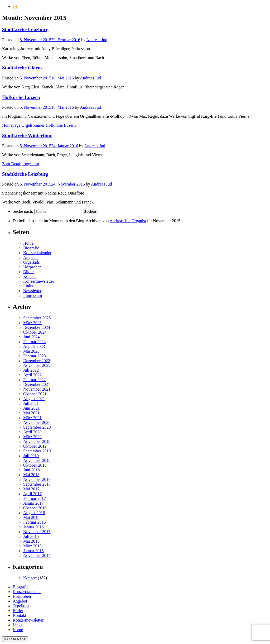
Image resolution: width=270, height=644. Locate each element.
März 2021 (32, 418)
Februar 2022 (35, 380)
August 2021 (34, 399)
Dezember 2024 (37, 327)
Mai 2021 (31, 413)
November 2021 (37, 389)
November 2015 (37, 532)
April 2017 (32, 494)
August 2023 (34, 346)
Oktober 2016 (35, 508)
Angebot (30, 257)
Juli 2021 (31, 403)
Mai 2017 (31, 489)
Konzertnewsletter (39, 281)
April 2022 (32, 375)
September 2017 (37, 484)
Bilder (28, 272)
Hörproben (32, 267)
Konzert (30, 578)
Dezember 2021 (37, 384)
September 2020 (37, 427)
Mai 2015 (31, 541)
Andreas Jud (97, 40)
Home (28, 243)
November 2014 (37, 555)
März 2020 (32, 437)
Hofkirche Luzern (21, 97)
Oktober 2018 (35, 465)
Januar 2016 (33, 527)
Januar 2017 (33, 503)
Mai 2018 (31, 475)
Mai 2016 (31, 517)
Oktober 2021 (35, 394)
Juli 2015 (31, 536)
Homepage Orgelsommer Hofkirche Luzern (39, 125)
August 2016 (34, 513)
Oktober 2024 (35, 332)
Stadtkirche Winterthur (27, 136)
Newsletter (32, 291)
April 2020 (32, 432)
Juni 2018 (32, 470)
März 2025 (32, 323)
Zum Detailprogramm (21, 164)
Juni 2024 (32, 337)
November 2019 (37, 441)
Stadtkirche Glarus (22, 68)
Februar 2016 (35, 522)
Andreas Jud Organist (128, 221)
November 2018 (37, 460)
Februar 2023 (35, 356)
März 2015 (32, 546)
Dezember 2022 (37, 361)
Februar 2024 (35, 342)
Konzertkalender (37, 253)
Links (28, 286)
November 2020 (37, 422)
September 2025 (37, 318)
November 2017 (37, 479)
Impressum (33, 295)
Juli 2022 (31, 370)
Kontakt (30, 276)
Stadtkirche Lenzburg (25, 29)
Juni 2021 (32, 408)
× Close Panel (15, 639)
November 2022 (37, 365)
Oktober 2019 (35, 446)
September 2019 (37, 451)
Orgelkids (32, 262)
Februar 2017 (35, 498)
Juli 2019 (31, 456)
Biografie (31, 248)
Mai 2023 (31, 351)
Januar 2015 (33, 551)
